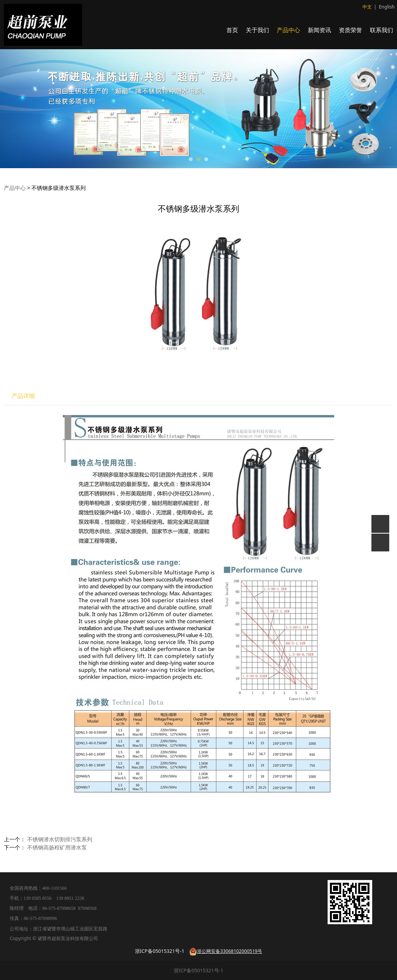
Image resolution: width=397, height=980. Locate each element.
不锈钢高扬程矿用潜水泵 (57, 847)
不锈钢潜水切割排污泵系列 (60, 839)
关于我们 (257, 30)
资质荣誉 (350, 30)
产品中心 (288, 30)
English (387, 7)
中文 (367, 7)
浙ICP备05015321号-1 (198, 971)
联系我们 (381, 30)
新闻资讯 (319, 30)
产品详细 (23, 396)
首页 (232, 30)
